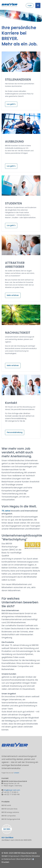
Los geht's (11, 104)
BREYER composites (9, 816)
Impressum (14, 856)
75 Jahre (6, 511)
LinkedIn (17, 773)
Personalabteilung (15, 432)
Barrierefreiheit (24, 859)
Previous (2, 16)
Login (30, 5)
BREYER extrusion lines (9, 809)
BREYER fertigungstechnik (11, 819)
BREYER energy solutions (10, 812)
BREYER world (6, 805)
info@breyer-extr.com (12, 790)
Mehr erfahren (13, 295)
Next (40, 16)
